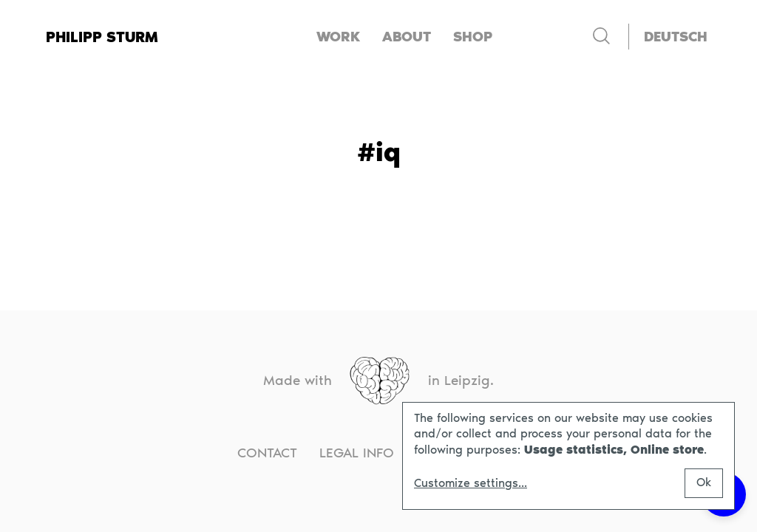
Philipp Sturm (102, 37)
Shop (473, 37)
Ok (704, 482)
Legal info (357, 453)
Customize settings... (471, 483)
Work (338, 37)
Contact (267, 453)
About (407, 37)
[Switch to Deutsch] (676, 37)
